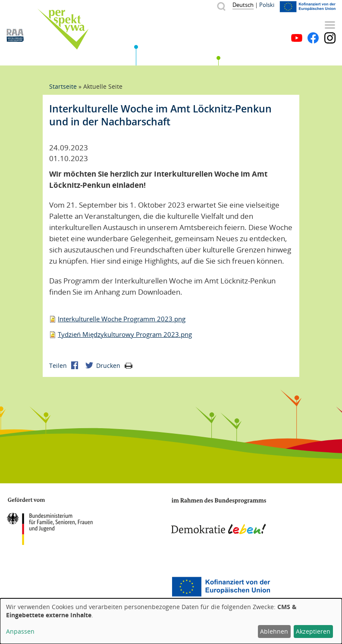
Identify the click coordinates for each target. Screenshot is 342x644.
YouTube (297, 38)
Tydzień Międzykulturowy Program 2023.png (125, 334)
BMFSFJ (50, 521)
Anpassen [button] (20, 631)
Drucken (114, 366)
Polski (267, 5)
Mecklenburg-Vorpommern (41, 587)
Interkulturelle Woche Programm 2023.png (122, 319)
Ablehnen (274, 631)
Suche (221, 6)
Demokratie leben (219, 516)
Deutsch (243, 5)
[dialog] (171, 621)
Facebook (313, 38)
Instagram (330, 38)
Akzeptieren (313, 631)
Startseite (63, 86)
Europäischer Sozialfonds (221, 587)
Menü (330, 25)
